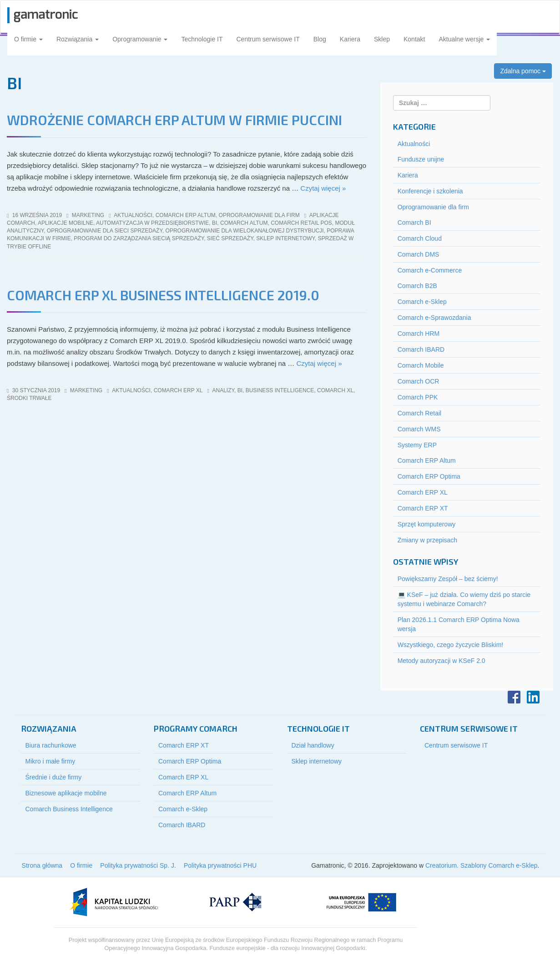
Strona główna (42, 865)
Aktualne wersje (464, 39)
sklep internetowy (285, 238)
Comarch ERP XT (423, 508)
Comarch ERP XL (178, 390)
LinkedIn (533, 697)
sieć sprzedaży (230, 238)
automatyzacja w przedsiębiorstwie (152, 223)
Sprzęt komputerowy (427, 524)
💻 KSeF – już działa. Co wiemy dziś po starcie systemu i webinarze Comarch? (464, 599)
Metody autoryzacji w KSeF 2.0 (441, 661)
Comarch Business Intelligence (69, 809)
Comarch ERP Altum (186, 215)
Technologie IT (202, 39)
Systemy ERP (417, 445)
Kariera (350, 39)
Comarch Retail (419, 413)
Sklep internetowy (317, 761)
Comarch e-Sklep (422, 302)
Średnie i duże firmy (54, 777)
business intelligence (280, 390)
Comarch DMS (419, 254)
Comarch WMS (419, 429)
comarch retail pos (301, 223)
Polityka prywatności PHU (220, 865)
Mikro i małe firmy (50, 761)
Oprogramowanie (140, 39)
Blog (320, 39)
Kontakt (414, 39)
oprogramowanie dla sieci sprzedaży (105, 231)
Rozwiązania (78, 39)
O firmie (28, 39)
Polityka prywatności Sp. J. (138, 865)
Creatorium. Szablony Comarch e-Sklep (482, 865)
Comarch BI (414, 223)
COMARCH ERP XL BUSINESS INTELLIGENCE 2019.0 (163, 295)
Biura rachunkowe (51, 745)
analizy (223, 390)
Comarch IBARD (421, 349)
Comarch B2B (417, 286)
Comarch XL (335, 390)
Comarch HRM (419, 334)
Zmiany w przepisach (428, 540)
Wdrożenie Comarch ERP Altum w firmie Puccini (174, 120)
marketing (88, 215)
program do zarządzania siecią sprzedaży (139, 238)
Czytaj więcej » (323, 188)
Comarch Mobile (421, 365)
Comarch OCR (419, 381)
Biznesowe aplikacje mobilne (66, 793)
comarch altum (244, 223)
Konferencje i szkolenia (430, 191)
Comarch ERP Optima (429, 476)
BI (214, 223)
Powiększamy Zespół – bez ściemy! (448, 579)
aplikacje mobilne (66, 223)
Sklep (382, 39)
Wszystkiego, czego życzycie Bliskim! (451, 645)
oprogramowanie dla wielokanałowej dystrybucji (245, 231)
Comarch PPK (418, 397)
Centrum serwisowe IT (268, 39)
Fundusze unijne (421, 159)
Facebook (514, 697)
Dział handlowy (313, 745)
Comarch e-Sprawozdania (434, 318)
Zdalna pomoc (523, 71)
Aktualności (133, 215)
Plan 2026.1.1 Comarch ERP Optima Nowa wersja (459, 624)
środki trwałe (29, 398)
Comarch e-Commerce (430, 270)
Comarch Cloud (420, 238)
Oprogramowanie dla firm (259, 215)
